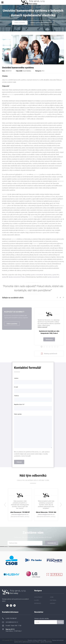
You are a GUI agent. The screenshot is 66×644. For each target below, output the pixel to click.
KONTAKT (53, 603)
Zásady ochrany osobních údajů (37, 640)
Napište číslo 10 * (19, 404)
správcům (11, 94)
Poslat (60, 622)
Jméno (16, 378)
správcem (36, 174)
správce (32, 130)
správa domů (18, 642)
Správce (5, 194)
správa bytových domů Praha (31, 642)
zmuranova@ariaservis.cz (20, 514)
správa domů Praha (46, 642)
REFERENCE (38, 603)
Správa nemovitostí (58, 640)
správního (44, 114)
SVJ (43, 71)
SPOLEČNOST (38, 597)
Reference (49, 339)
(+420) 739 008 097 (11, 618)
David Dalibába (27, 71)
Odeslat (19, 462)
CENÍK (52, 597)
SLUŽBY (37, 600)
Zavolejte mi (52, 543)
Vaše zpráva (18, 414)
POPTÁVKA (53, 600)
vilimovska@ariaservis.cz (46, 514)
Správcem (61, 181)
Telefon (16, 396)
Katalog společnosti (49, 354)
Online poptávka (20, 23)
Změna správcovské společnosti (41, 23)
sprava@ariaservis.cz (12, 622)
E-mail (16, 387)
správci (25, 174)
